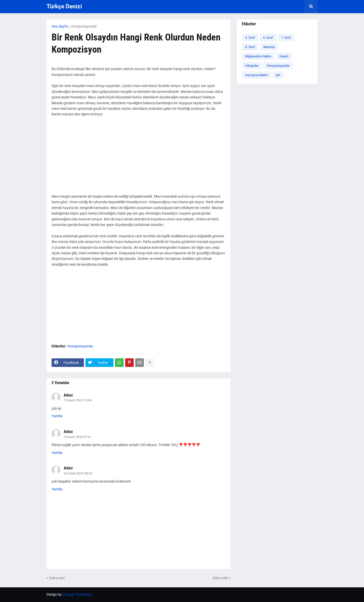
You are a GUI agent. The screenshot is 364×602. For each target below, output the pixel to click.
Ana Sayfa (60, 26)
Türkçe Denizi (64, 6)
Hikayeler (252, 66)
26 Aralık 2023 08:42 (78, 473)
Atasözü (269, 47)
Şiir (278, 75)
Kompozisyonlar (84, 26)
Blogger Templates (77, 594)
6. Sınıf (268, 38)
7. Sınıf (286, 38)
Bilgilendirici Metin (258, 56)
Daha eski (220, 578)
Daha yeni (57, 578)
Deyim (284, 56)
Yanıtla (57, 416)
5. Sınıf (250, 38)
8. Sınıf (250, 47)
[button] (311, 7)
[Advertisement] (139, 158)
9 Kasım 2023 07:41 (78, 437)
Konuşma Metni (256, 75)
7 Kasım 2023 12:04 (78, 400)
